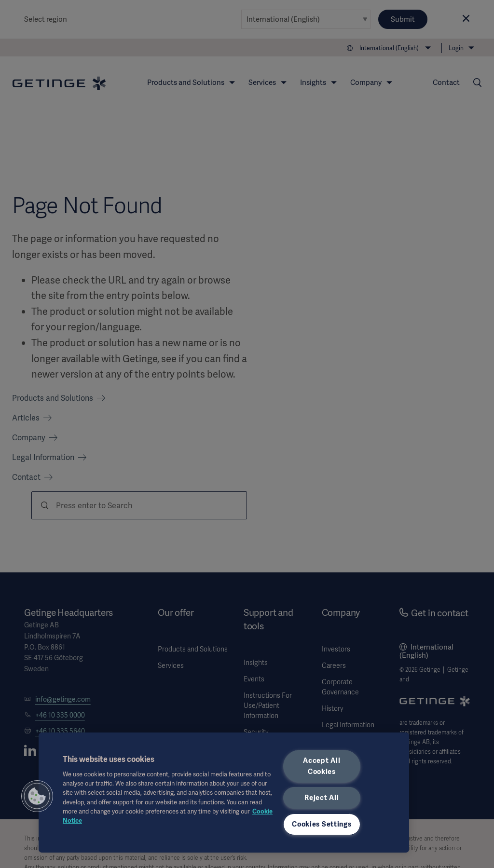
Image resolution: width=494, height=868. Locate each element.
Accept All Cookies (322, 766)
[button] (37, 796)
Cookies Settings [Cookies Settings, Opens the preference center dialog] (322, 824)
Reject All (322, 798)
